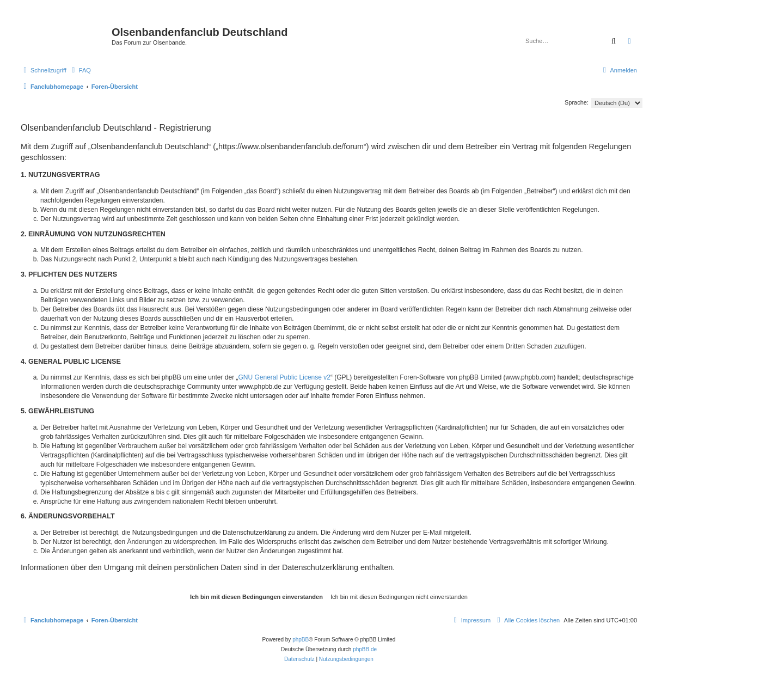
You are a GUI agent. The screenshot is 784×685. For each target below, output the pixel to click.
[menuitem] (80, 70)
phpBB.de (365, 649)
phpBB (301, 640)
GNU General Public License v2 (284, 377)
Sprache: (577, 102)
